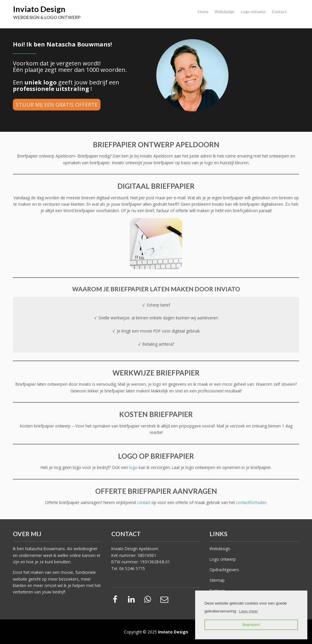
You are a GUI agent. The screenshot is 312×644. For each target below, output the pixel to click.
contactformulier (251, 502)
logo (134, 467)
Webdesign (225, 12)
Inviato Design (39, 9)
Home (203, 12)
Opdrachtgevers (224, 570)
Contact (279, 12)
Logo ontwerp (253, 12)
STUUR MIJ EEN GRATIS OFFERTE (57, 105)
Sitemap (217, 580)
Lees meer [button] (248, 611)
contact (144, 502)
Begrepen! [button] (251, 625)
